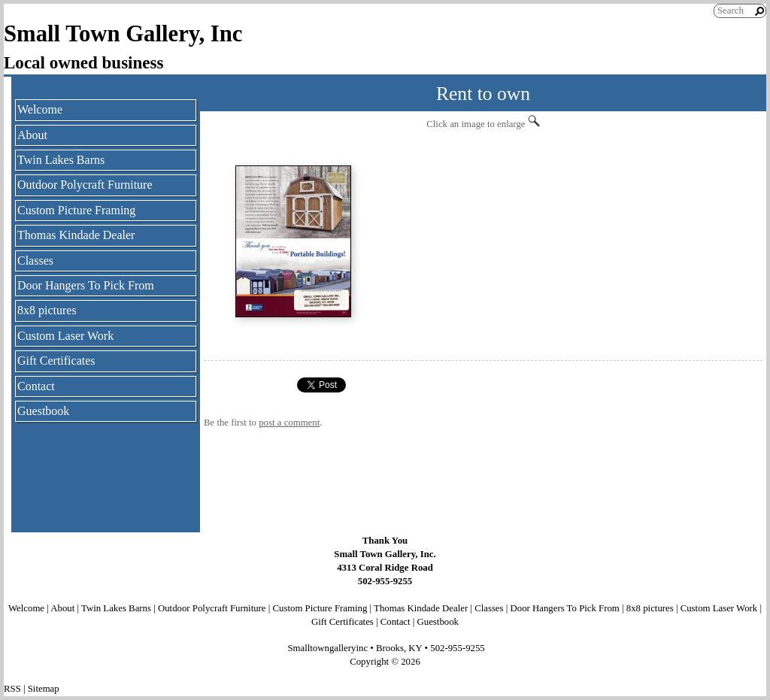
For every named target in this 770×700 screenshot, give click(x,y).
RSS (12, 689)
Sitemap (44, 689)
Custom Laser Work (65, 336)
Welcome (40, 109)
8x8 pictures (47, 310)
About (32, 135)
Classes (35, 261)
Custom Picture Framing (76, 210)
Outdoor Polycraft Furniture (85, 185)
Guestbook (43, 411)
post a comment (289, 423)
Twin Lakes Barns (61, 160)
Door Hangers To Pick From (86, 285)
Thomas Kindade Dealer (76, 235)
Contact (36, 386)
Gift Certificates (56, 361)
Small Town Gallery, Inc (123, 34)
